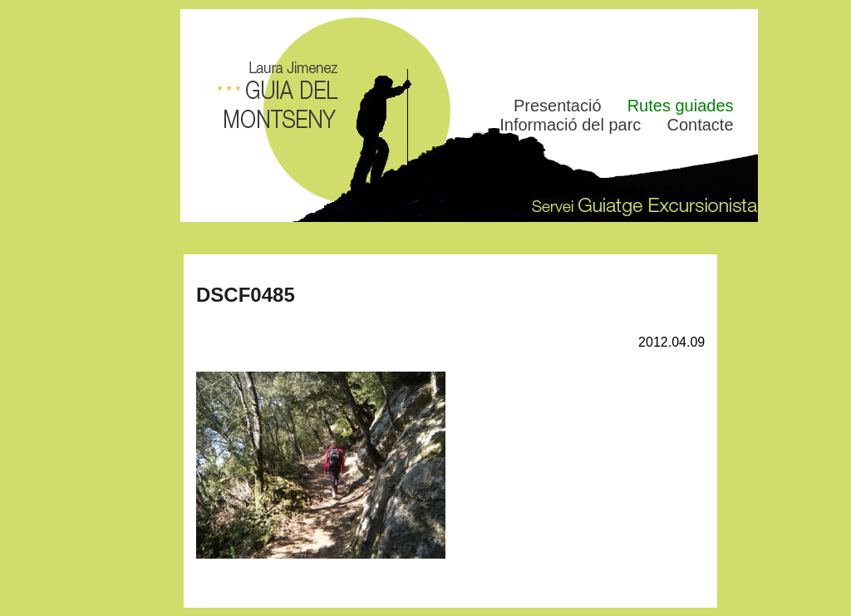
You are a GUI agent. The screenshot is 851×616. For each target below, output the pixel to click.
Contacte (700, 125)
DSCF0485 (246, 295)
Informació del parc (570, 125)
